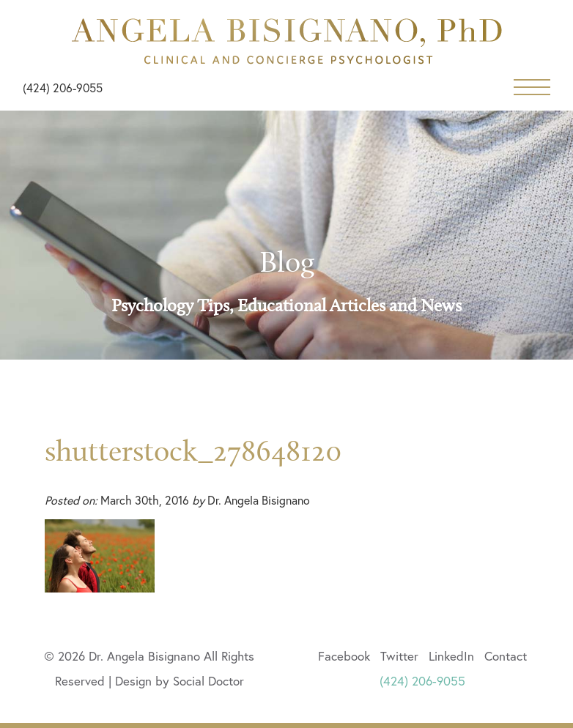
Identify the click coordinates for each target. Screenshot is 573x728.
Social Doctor (208, 681)
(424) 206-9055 (63, 88)
